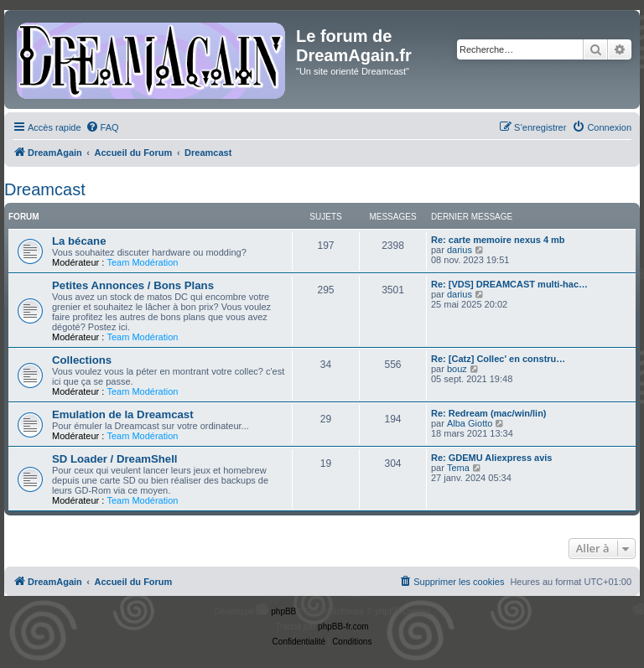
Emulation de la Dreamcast (123, 414)
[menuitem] (102, 127)
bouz (457, 369)
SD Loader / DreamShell (115, 459)
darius (460, 250)
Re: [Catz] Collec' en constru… (498, 359)
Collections (82, 360)
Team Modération (142, 262)
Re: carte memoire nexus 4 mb (498, 240)
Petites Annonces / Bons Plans (133, 285)
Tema (458, 468)
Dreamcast (45, 189)
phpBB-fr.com (343, 627)
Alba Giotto (470, 423)
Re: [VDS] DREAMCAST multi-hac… (509, 284)
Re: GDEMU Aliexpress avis (491, 458)
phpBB (283, 611)
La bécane (79, 241)
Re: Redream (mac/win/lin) (489, 413)
